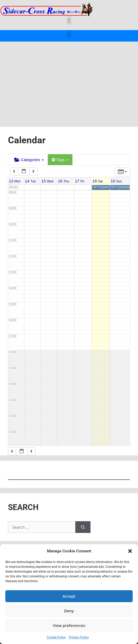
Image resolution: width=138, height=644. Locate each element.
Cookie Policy (56, 637)
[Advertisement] (69, 81)
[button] (130, 551)
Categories (29, 160)
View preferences (69, 625)
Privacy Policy (79, 637)
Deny (69, 611)
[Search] (83, 527)
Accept (69, 596)
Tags (60, 160)
